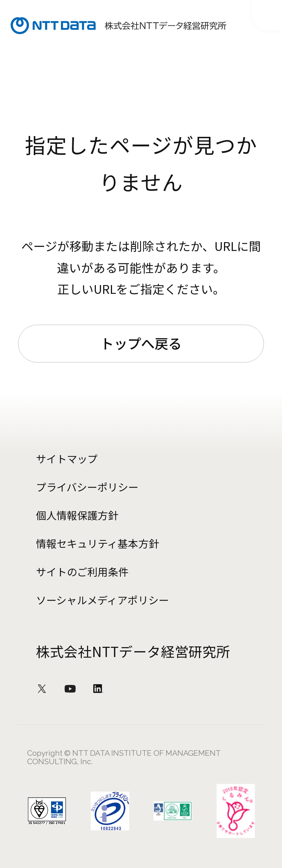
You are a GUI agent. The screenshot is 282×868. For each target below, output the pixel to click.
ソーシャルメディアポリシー (102, 600)
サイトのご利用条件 (82, 572)
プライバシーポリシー (87, 487)
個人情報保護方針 (77, 515)
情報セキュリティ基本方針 (97, 543)
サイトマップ (67, 459)
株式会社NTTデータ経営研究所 (133, 651)
